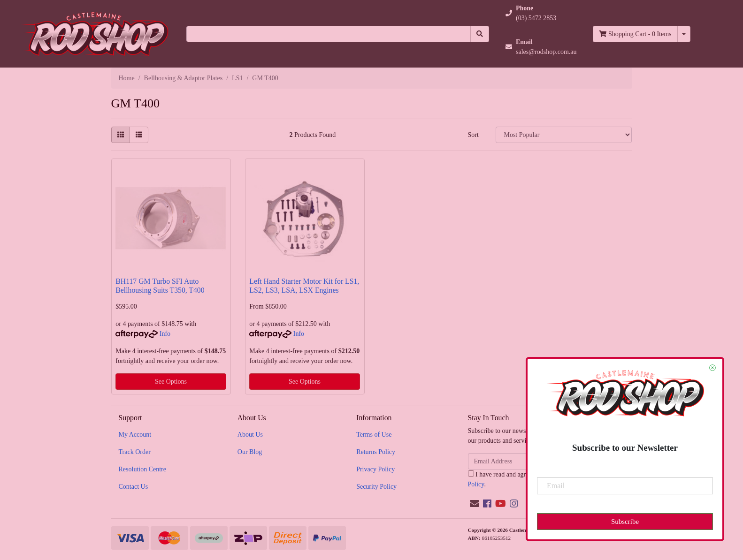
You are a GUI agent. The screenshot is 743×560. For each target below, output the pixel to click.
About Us (250, 435)
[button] (541, 13)
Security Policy (376, 487)
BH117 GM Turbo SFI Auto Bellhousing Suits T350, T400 (160, 286)
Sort (473, 135)
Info (165, 334)
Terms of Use (374, 435)
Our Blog (250, 452)
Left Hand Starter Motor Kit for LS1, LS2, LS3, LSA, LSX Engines (304, 286)
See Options (171, 382)
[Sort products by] (564, 135)
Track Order (135, 452)
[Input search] (329, 34)
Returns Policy (376, 452)
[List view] (139, 135)
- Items (635, 34)
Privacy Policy (375, 469)
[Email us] (475, 504)
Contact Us (134, 487)
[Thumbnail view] (121, 135)
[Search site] (480, 34)
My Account (135, 435)
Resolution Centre (143, 469)
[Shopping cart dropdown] (684, 34)
